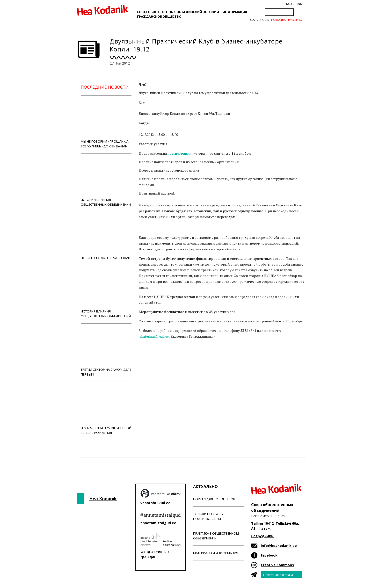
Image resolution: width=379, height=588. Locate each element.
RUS (299, 4)
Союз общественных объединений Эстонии (178, 12)
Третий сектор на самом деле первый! (106, 352)
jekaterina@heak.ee (154, 336)
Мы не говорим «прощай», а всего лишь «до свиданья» (106, 124)
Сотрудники (262, 536)
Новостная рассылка (287, 20)
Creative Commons (277, 565)
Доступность (259, 20)
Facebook (269, 555)
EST (293, 4)
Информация (235, 12)
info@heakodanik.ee (279, 546)
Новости (152, 359)
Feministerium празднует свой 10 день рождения (106, 411)
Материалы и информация (216, 553)
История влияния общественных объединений (106, 294)
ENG (287, 4)
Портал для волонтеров (214, 499)
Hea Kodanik (103, 499)
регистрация (181, 153)
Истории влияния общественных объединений (106, 183)
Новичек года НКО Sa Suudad (106, 238)
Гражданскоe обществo (159, 16)
